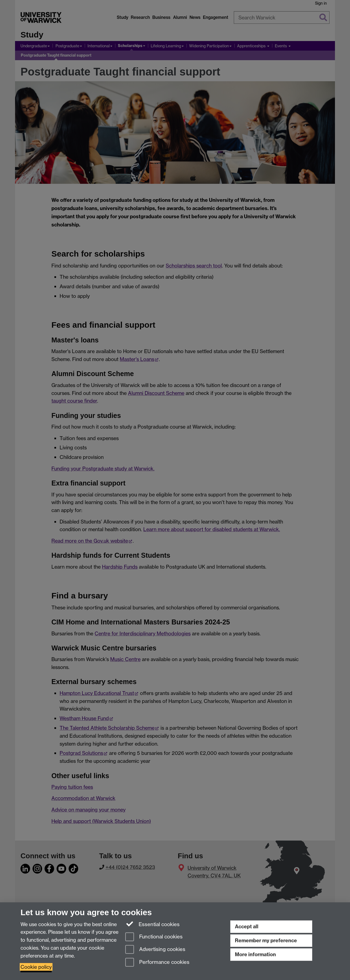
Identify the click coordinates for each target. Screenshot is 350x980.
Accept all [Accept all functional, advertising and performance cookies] (247, 927)
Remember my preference (266, 940)
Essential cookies (152, 924)
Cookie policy (36, 967)
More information (255, 954)
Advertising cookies (155, 950)
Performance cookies (157, 963)
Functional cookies (154, 937)
